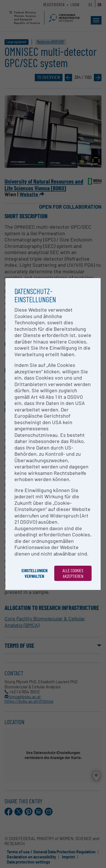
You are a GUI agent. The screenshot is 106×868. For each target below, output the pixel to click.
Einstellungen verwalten (34, 573)
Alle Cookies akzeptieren (73, 573)
